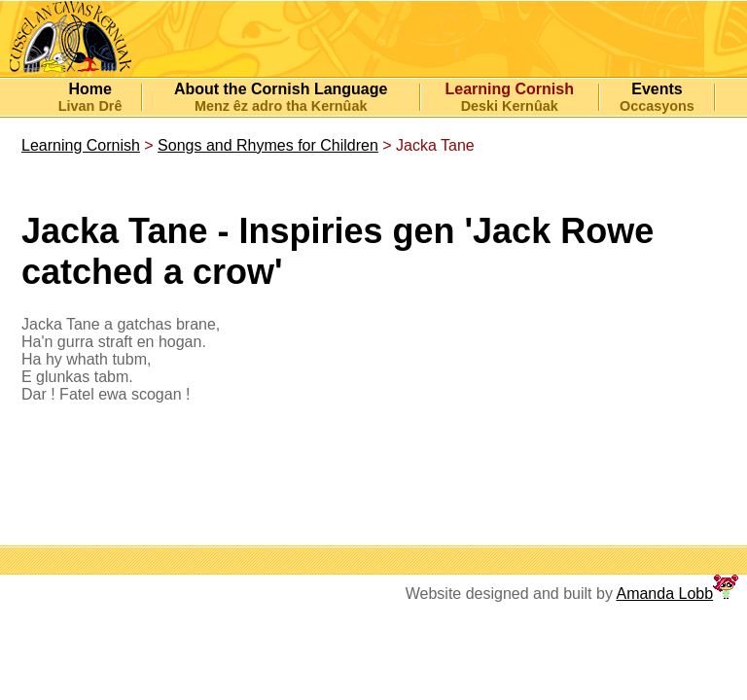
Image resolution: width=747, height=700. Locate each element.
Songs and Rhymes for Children (268, 145)
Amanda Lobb (664, 594)
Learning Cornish (81, 145)
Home (89, 89)
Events (657, 89)
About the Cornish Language (281, 89)
